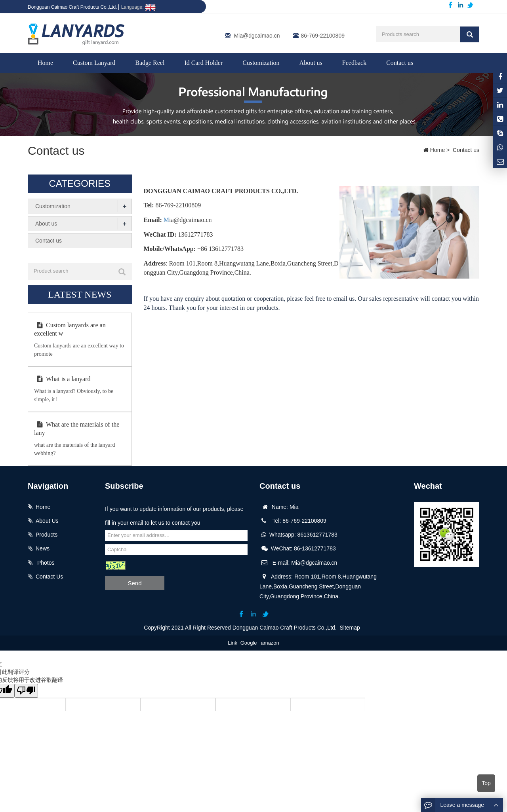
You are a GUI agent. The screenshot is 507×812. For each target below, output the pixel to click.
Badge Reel (150, 63)
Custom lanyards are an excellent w (70, 329)
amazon (270, 642)
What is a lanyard (62, 378)
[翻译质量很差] (29, 690)
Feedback (354, 63)
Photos (45, 562)
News (43, 548)
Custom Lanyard (94, 63)
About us (311, 63)
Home (45, 63)
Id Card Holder (203, 63)
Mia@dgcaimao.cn (257, 36)
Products (47, 534)
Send (134, 583)
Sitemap (350, 627)
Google (249, 642)
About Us (47, 520)
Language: (138, 7)
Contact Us (49, 576)
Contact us (400, 63)
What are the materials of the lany (77, 428)
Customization (261, 63)
